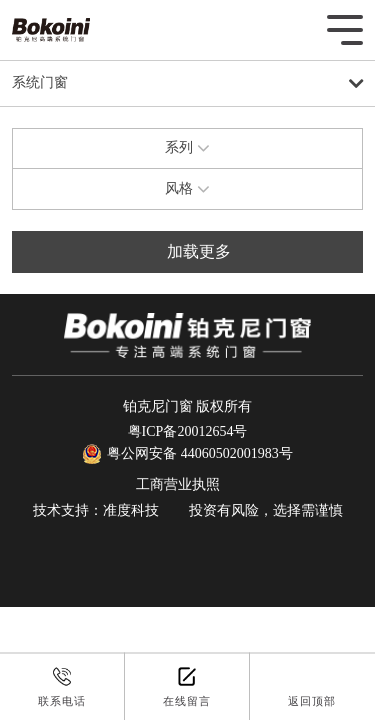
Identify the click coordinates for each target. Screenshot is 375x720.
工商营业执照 (178, 484)
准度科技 (131, 510)
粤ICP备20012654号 (188, 431)
